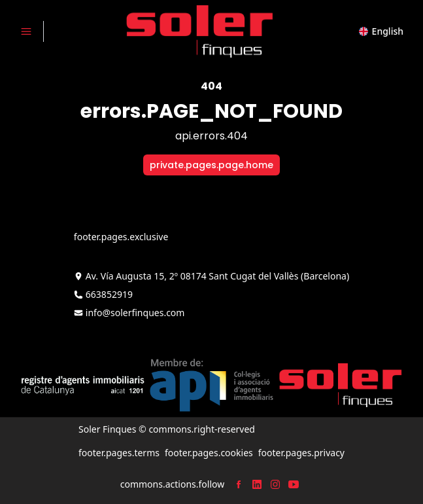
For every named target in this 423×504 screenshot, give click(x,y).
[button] (381, 31)
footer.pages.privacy (301, 453)
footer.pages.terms (119, 453)
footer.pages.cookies (209, 453)
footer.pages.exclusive (121, 237)
